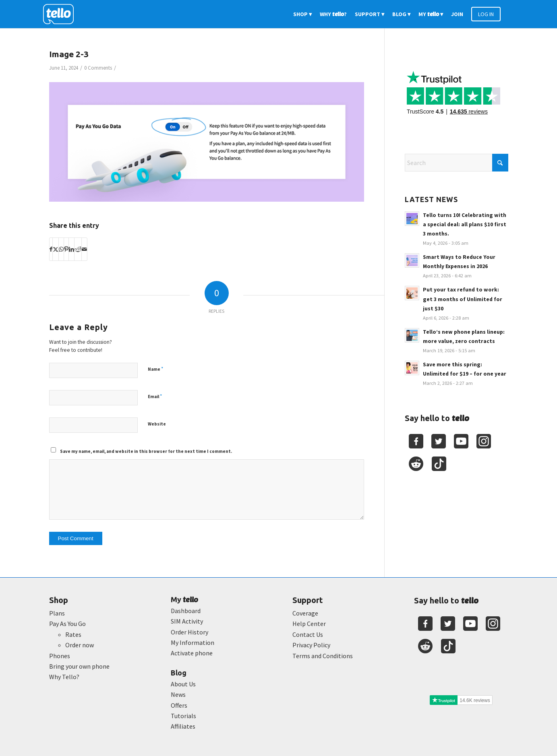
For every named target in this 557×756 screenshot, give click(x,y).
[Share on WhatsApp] (61, 249)
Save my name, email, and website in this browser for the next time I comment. (146, 451)
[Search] (457, 163)
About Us (183, 684)
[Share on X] (56, 249)
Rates (73, 634)
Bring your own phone (79, 666)
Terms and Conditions (323, 656)
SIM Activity (187, 621)
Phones (60, 656)
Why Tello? (64, 677)
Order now (80, 645)
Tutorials (183, 716)
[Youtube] (461, 441)
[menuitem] (302, 14)
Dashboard (186, 611)
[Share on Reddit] (78, 249)
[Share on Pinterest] (66, 249)
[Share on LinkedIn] (71, 249)
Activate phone (192, 653)
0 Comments (98, 68)
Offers (179, 705)
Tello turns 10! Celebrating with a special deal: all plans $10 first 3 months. (465, 224)
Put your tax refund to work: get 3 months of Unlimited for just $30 (463, 299)
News (178, 694)
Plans (57, 613)
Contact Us (308, 634)
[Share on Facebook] (51, 249)
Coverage (305, 613)
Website (157, 424)
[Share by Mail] (84, 249)
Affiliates (183, 726)
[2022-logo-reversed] (61, 14)
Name (155, 369)
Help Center (309, 624)
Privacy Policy (311, 645)
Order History (189, 632)
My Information (193, 642)
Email (155, 396)
